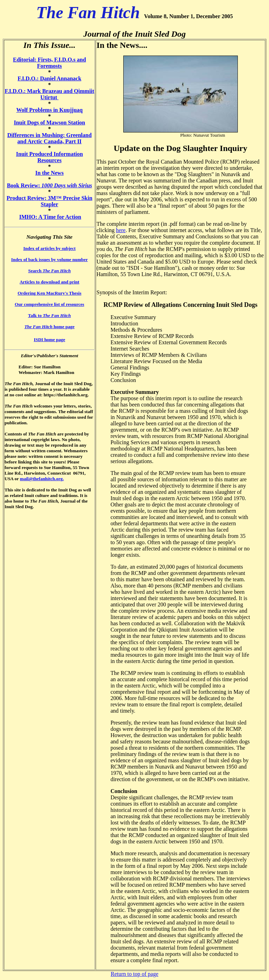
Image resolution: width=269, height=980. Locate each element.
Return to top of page (134, 974)
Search (49, 271)
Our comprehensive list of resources (49, 304)
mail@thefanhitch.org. (42, 479)
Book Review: (50, 185)
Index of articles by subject (49, 248)
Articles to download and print (49, 282)
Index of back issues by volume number (50, 260)
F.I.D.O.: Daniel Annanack (49, 78)
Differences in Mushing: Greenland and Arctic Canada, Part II (50, 138)
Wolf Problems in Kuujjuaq (49, 110)
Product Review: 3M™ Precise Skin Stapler (50, 201)
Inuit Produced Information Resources (50, 157)
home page (50, 327)
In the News (50, 173)
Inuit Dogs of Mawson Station (49, 122)
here (121, 230)
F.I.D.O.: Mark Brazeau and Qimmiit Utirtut (49, 94)
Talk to (49, 315)
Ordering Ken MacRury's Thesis (49, 293)
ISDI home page (49, 340)
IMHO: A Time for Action (50, 217)
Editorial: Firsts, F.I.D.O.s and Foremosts (49, 63)
